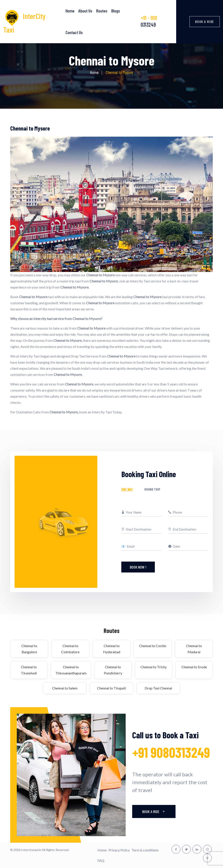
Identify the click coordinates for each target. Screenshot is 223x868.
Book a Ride (205, 21)
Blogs (116, 11)
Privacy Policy (119, 850)
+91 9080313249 (171, 752)
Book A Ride (154, 811)
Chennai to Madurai (194, 649)
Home (70, 11)
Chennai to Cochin (153, 646)
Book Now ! (138, 567)
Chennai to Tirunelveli (29, 670)
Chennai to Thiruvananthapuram (71, 670)
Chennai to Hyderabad (112, 649)
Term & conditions (145, 850)
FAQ (101, 860)
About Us (85, 11)
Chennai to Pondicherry (113, 670)
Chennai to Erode (194, 667)
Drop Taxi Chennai (158, 688)
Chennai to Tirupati (111, 688)
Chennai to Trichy (154, 667)
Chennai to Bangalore (29, 649)
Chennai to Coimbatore (70, 649)
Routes (102, 11)
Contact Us (74, 32)
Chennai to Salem (65, 688)
